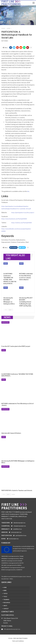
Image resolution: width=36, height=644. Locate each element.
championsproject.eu (20, 526)
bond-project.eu (14, 539)
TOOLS (5, 597)
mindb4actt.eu (17, 529)
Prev (6, 310)
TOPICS (5, 594)
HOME (5, 588)
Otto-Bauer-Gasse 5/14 (11, 618)
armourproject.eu (16, 532)
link (28, 191)
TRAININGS (6, 600)
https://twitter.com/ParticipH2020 (21, 223)
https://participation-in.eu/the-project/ (23, 213)
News (6, 263)
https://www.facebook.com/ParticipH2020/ (14, 219)
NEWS (5, 591)
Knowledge (5, 322)
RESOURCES (7, 603)
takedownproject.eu (19, 523)
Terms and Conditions (18, 641)
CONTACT (6, 609)
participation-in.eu (21, 535)
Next (11, 310)
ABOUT (5, 606)
